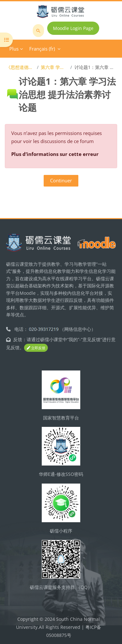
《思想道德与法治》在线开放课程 (20, 67)
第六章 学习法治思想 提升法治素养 (54, 67)
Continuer (61, 180)
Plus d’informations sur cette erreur (55, 154)
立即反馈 (36, 348)
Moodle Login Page (73, 28)
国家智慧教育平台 (61, 418)
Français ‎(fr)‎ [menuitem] (42, 49)
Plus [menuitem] (14, 49)
